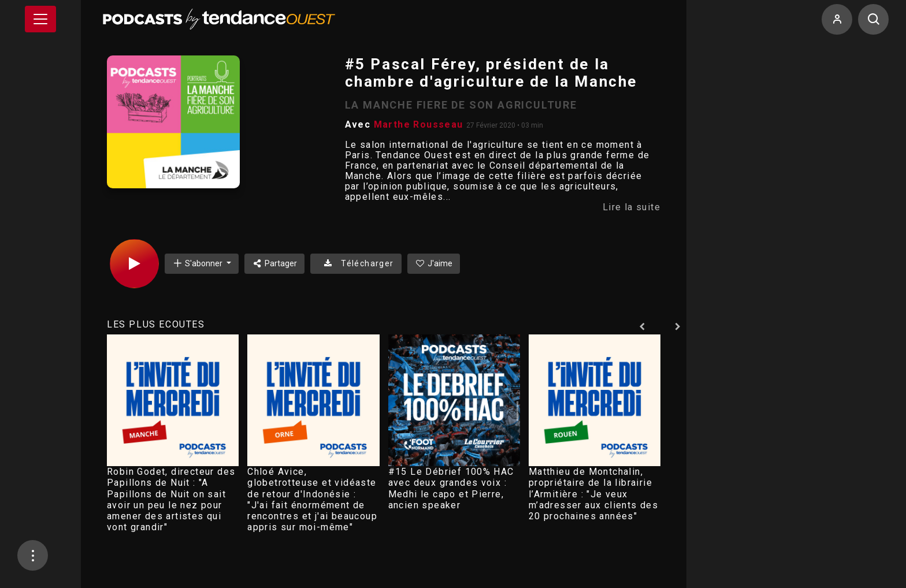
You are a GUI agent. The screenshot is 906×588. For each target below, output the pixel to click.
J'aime (434, 263)
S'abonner (198, 263)
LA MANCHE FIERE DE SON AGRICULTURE (461, 105)
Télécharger (356, 263)
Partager (275, 263)
